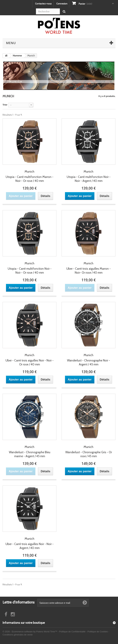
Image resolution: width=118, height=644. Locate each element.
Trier (5, 105)
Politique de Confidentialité (72, 632)
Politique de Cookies (98, 632)
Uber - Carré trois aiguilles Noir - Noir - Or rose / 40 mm (29, 360)
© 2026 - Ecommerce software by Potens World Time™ (30, 632)
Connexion (62, 4)
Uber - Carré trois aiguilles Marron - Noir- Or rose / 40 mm (88, 268)
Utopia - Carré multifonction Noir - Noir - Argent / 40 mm (88, 176)
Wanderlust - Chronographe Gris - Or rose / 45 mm (88, 451)
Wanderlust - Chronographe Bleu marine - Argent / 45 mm (29, 451)
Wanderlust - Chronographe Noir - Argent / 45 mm (88, 360)
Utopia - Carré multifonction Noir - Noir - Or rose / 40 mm (29, 268)
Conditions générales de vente (18, 635)
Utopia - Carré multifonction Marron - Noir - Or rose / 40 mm (29, 176)
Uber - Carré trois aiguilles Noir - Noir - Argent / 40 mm (29, 543)
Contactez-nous (43, 4)
